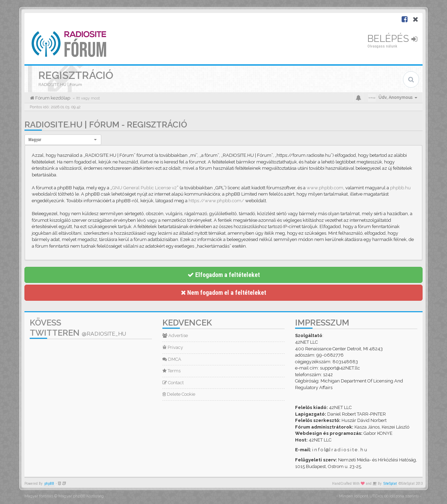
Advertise (175, 335)
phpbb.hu (400, 188)
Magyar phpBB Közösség (81, 496)
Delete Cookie (179, 394)
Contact (173, 383)
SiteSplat (390, 484)
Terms (171, 371)
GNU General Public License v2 (144, 188)
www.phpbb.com (325, 188)
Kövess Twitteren (78, 328)
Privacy (173, 347)
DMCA (172, 359)
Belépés (392, 39)
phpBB (49, 484)
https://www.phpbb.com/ (216, 201)
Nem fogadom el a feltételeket (223, 293)
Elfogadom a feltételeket (224, 275)
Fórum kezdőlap (52, 98)
